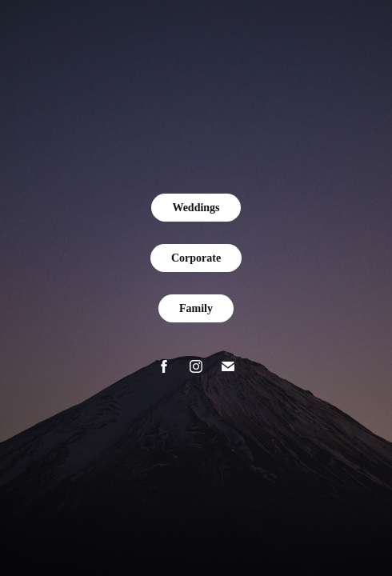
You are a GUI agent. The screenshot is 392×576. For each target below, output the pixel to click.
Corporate (196, 258)
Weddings (196, 208)
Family (196, 308)
